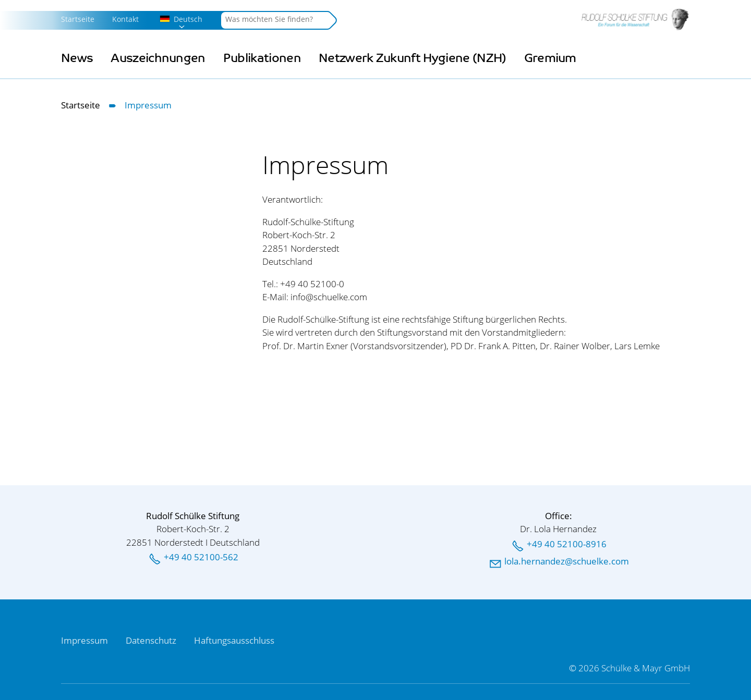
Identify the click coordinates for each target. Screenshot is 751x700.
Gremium (550, 58)
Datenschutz (151, 640)
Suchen (331, 20)
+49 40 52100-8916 (567, 544)
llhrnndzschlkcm (567, 561)
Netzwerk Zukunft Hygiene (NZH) (413, 58)
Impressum (84, 640)
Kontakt (125, 19)
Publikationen (262, 58)
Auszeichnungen (158, 58)
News (77, 58)
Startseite (78, 19)
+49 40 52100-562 (201, 557)
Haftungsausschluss (234, 640)
